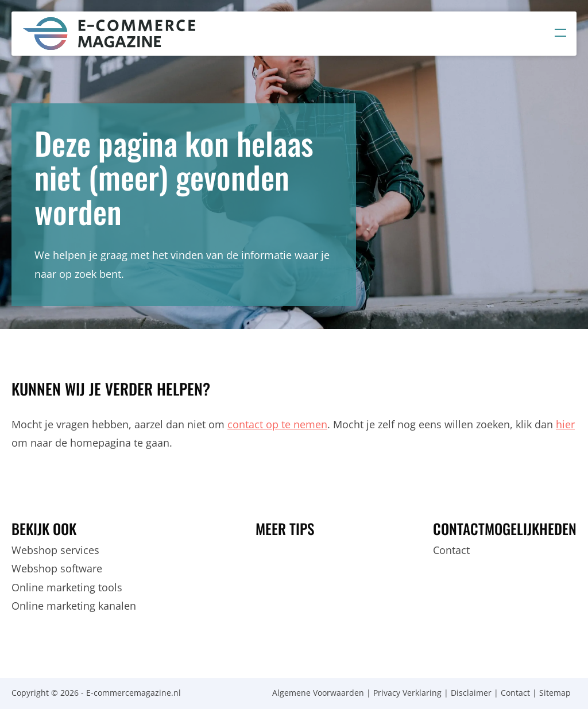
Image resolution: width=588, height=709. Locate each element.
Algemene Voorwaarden (318, 693)
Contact (451, 550)
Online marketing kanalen (74, 606)
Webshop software (57, 568)
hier (565, 424)
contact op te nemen (277, 424)
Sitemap (555, 693)
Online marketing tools (67, 587)
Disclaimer (471, 693)
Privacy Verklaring (407, 693)
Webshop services (55, 550)
